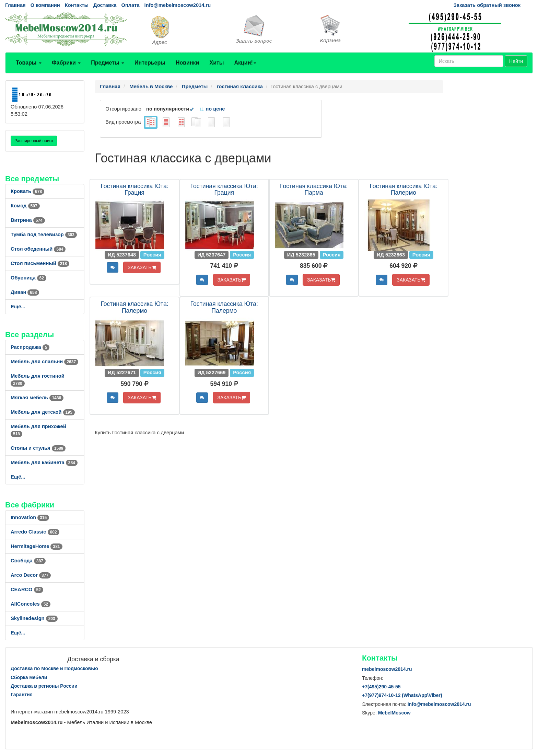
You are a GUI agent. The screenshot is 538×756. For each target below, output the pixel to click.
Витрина (28, 220)
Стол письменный (40, 263)
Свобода (28, 561)
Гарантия (22, 695)
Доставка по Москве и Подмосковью (54, 668)
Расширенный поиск (34, 141)
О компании (45, 5)
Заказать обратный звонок (487, 5)
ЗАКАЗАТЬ (142, 267)
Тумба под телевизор (44, 234)
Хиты (217, 63)
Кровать (27, 191)
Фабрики (66, 63)
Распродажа (30, 347)
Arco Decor (31, 575)
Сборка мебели (29, 677)
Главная (15, 5)
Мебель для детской (43, 412)
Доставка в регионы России (44, 686)
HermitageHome (37, 546)
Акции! (245, 63)
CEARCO (27, 589)
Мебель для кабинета (44, 462)
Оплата (130, 5)
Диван (25, 292)
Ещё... (18, 307)
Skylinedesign (34, 618)
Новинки (188, 63)
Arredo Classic (35, 532)
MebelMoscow (394, 713)
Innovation (30, 517)
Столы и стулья (38, 448)
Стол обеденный (38, 249)
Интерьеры (150, 63)
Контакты (77, 5)
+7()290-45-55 (381, 687)
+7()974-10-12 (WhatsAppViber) (402, 695)
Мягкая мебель (37, 398)
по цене (212, 109)
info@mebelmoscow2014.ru (178, 5)
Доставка (105, 5)
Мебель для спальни (44, 362)
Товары (29, 63)
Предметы (108, 63)
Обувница (28, 278)
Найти (516, 61)
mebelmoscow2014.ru (387, 669)
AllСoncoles (31, 604)
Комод (25, 206)
